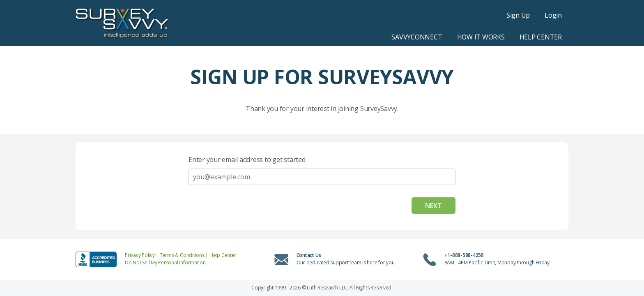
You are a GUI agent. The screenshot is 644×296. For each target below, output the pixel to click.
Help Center (541, 37)
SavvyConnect (417, 37)
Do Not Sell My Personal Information (165, 262)
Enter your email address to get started (247, 160)
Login (553, 15)
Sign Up (518, 15)
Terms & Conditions (182, 255)
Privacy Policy (140, 255)
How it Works (481, 37)
